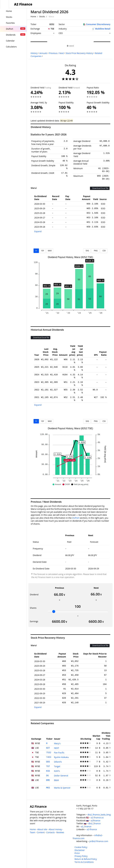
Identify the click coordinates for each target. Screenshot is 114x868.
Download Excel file (100, 188)
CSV (104, 251)
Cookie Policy (81, 847)
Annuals (43, 53)
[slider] (54, 611)
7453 (49, 757)
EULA (77, 853)
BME (48, 780)
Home (33, 16)
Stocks (42, 16)
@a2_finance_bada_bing (99, 815)
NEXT (57, 748)
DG (47, 776)
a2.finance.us (97, 818)
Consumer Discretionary (98, 24)
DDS (48, 762)
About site (42, 829)
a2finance (96, 820)
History (34, 53)
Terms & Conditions (84, 862)
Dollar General (61, 776)
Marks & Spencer (62, 788)
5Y (36, 251)
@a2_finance (94, 823)
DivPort (76, 518)
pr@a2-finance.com (99, 841)
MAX (50, 251)
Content (41, 832)
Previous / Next (56, 53)
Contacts (50, 832)
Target (57, 766)
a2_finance (86, 826)
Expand (38, 231)
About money (55, 829)
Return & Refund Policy (86, 859)
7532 (49, 753)
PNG (95, 251)
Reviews (60, 832)
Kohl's (57, 771)
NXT (48, 748)
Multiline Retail (103, 29)
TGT (48, 766)
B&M (56, 780)
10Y (42, 251)
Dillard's (58, 762)
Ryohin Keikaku (61, 757)
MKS (48, 788)
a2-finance (92, 829)
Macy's (57, 743)
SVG (87, 251)
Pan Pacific (59, 753)
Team (33, 832)
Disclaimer (80, 850)
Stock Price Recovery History (79, 53)
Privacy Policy (81, 856)
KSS (48, 771)
